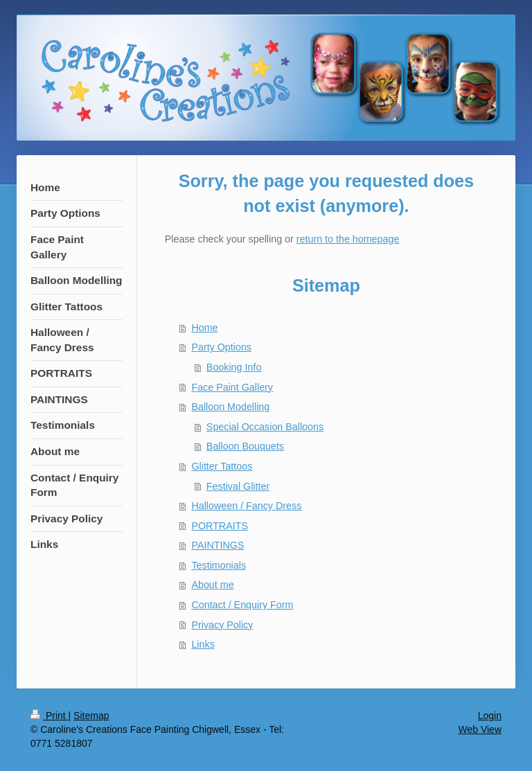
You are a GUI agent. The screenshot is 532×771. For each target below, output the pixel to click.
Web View (480, 729)
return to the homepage (348, 239)
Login (490, 716)
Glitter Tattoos (222, 466)
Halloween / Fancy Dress (246, 506)
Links (203, 644)
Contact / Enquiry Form (242, 605)
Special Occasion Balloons (265, 427)
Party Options (221, 347)
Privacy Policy (222, 625)
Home (204, 328)
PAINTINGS (218, 545)
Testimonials (219, 565)
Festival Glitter (238, 486)
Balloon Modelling (230, 407)
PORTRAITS (220, 526)
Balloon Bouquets (245, 446)
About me (212, 585)
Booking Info (234, 367)
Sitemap (91, 716)
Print (50, 716)
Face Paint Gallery (232, 387)
